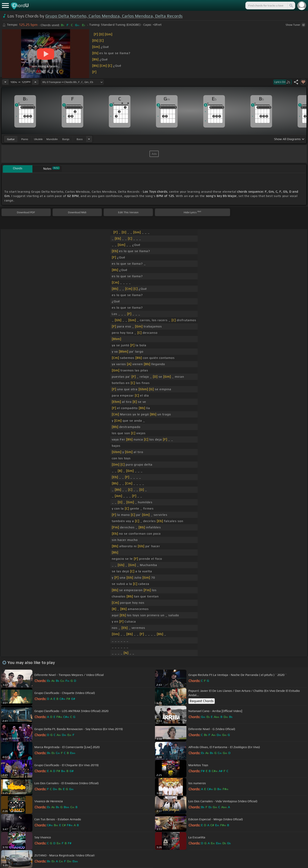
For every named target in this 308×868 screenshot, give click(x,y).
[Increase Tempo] (35, 82)
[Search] (291, 5)
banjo (66, 139)
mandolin (52, 139)
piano (25, 139)
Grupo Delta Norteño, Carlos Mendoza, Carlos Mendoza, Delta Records (114, 16)
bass (80, 139)
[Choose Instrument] (89, 139)
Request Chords (202, 701)
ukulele (38, 139)
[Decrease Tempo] (5, 82)
